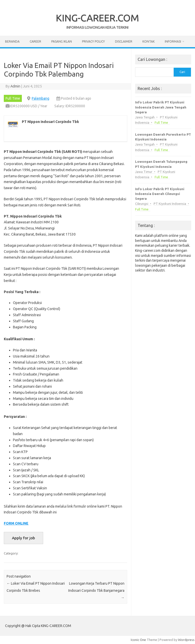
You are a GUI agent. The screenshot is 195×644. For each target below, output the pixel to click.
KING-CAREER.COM (97, 18)
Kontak (149, 41)
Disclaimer (124, 41)
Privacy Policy (93, 41)
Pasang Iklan (62, 41)
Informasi (173, 41)
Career (35, 41)
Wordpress (186, 640)
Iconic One (138, 640)
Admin (15, 86)
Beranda (12, 41)
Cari (182, 72)
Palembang (40, 98)
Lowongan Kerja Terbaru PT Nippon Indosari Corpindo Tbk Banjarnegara (96, 591)
